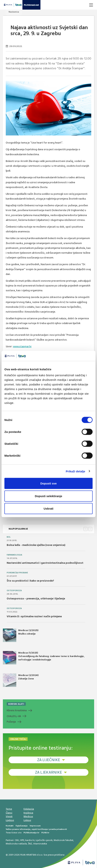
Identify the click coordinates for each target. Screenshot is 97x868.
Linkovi (27, 820)
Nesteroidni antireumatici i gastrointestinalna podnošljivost (45, 563)
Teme (9, 809)
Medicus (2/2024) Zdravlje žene (21, 680)
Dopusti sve (48, 483)
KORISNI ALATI (16, 704)
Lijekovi (10, 820)
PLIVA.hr (45, 833)
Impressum (35, 826)
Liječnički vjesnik (44, 840)
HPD (22, 840)
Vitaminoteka (40, 844)
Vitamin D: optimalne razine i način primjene (34, 616)
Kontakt (10, 826)
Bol (9, 537)
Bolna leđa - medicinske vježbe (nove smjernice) (36, 545)
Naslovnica (14, 12)
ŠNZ (30, 844)
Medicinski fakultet (63, 840)
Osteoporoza (14, 591)
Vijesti (9, 816)
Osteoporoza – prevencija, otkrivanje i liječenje (36, 599)
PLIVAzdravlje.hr (31, 833)
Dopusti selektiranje (49, 496)
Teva (8, 833)
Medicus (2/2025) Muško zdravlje (21, 635)
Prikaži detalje (76, 471)
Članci (9, 813)
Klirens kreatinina (17, 710)
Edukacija (29, 809)
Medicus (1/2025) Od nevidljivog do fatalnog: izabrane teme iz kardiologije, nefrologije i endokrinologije (44, 658)
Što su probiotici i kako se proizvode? (30, 581)
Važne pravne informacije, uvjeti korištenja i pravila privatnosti (36, 829)
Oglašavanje (22, 826)
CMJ (17, 840)
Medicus (28, 816)
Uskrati (49, 509)
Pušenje (11, 722)
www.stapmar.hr (22, 346)
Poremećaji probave (17, 573)
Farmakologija (14, 555)
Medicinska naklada (16, 844)
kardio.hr (30, 840)
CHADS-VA (14, 716)
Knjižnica (28, 813)
